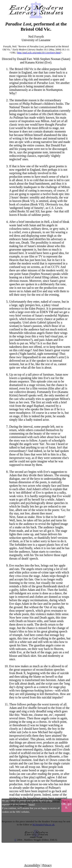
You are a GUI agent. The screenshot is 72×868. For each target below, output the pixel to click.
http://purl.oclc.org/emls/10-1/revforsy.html (39, 53)
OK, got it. (67, 806)
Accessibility (32, 865)
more (32, 804)
